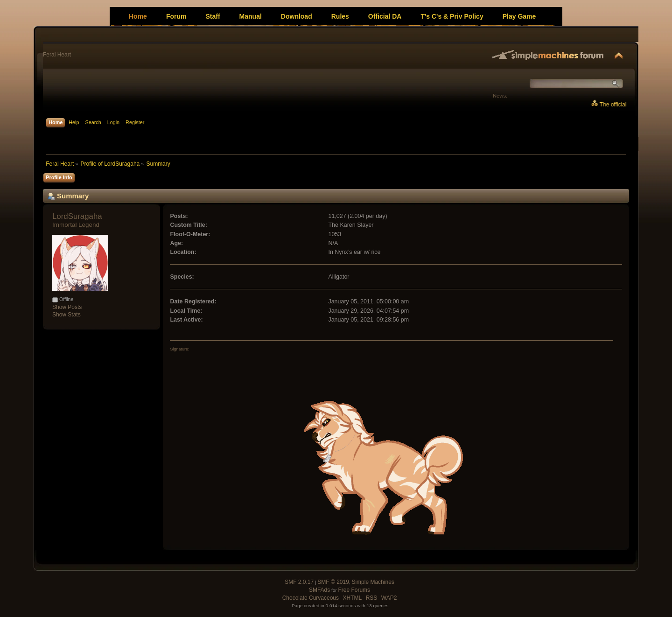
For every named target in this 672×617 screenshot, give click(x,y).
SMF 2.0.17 (299, 582)
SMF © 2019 (333, 582)
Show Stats (66, 315)
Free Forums (354, 590)
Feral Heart (57, 55)
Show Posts (67, 307)
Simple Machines (373, 582)
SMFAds (319, 590)
